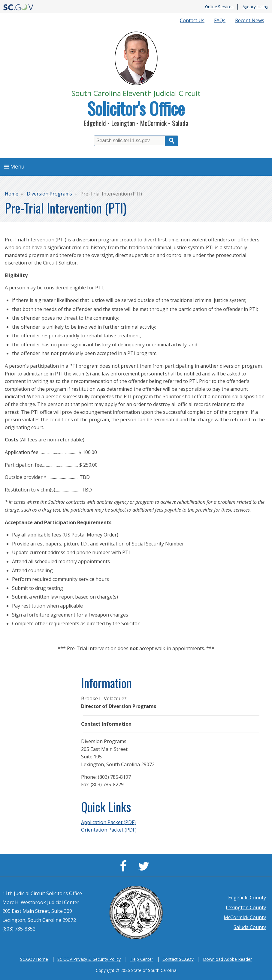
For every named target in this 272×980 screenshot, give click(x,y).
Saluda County (250, 927)
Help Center (142, 959)
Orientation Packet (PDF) (109, 830)
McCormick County (245, 917)
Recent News (250, 20)
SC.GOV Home (34, 959)
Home (12, 194)
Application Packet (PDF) (108, 822)
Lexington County (246, 907)
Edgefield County (247, 898)
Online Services (219, 7)
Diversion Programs (49, 194)
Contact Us (192, 20)
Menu (14, 166)
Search (172, 141)
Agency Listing (255, 7)
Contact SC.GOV (178, 959)
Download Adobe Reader (227, 959)
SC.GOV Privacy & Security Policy (89, 959)
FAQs (220, 20)
